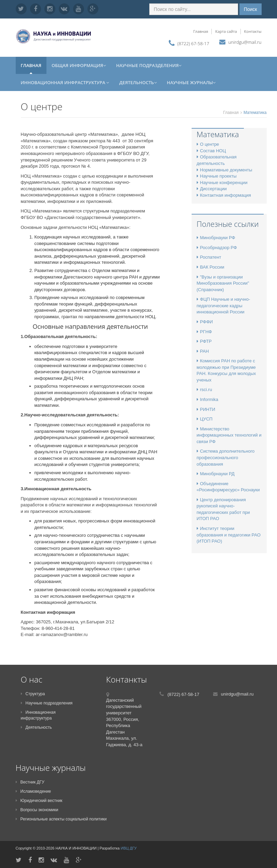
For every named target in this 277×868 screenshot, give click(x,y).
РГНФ (204, 332)
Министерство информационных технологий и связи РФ (229, 435)
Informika (207, 399)
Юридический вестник (39, 801)
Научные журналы (191, 82)
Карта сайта (226, 31)
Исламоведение (33, 791)
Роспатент (209, 257)
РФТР (204, 341)
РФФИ (205, 322)
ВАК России (211, 267)
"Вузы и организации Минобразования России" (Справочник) (223, 283)
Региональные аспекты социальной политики (61, 819)
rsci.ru (204, 390)
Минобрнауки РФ (216, 238)
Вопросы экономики (37, 810)
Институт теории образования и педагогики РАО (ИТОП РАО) (229, 535)
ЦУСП (205, 419)
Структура (33, 694)
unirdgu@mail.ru (245, 42)
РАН (203, 351)
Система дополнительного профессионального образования (226, 457)
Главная (201, 31)
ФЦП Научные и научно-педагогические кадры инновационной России (224, 306)
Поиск (251, 9)
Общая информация (79, 65)
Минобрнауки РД (216, 474)
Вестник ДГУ (30, 782)
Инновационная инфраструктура (65, 82)
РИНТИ (206, 409)
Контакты (253, 31)
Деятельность (138, 82)
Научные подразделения (149, 65)
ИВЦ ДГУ (129, 848)
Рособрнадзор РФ (217, 248)
